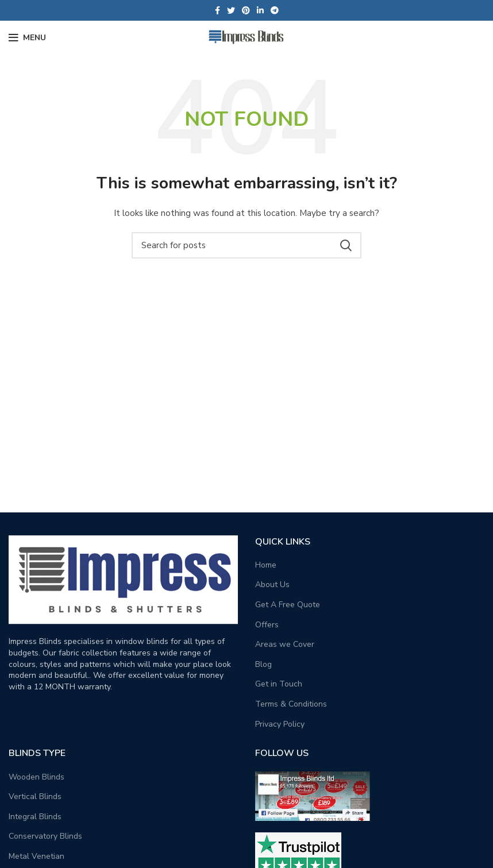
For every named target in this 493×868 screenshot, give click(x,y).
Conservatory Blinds (45, 836)
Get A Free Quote (288, 605)
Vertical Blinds (35, 796)
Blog (263, 664)
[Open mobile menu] (27, 38)
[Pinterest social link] (246, 10)
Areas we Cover (285, 644)
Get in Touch (279, 684)
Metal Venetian (36, 856)
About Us (272, 585)
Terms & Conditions (291, 704)
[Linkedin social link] (260, 10)
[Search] (246, 245)
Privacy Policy (280, 724)
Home (266, 565)
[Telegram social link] (275, 10)
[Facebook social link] (217, 10)
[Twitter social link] (231, 10)
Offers (267, 625)
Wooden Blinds (36, 777)
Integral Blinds (35, 817)
